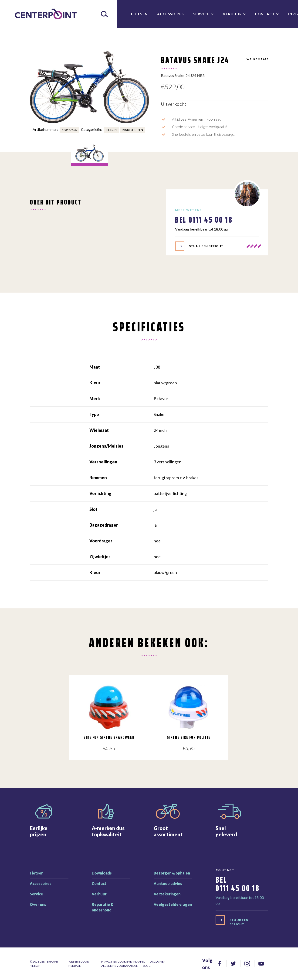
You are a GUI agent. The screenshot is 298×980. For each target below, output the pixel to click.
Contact (265, 14)
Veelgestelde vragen (173, 904)
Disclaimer (157, 962)
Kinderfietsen (133, 130)
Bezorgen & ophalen (172, 873)
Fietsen (139, 14)
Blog (147, 966)
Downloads (102, 873)
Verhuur (232, 14)
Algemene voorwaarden (120, 966)
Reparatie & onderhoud (103, 907)
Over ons (38, 904)
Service (201, 14)
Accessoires (171, 14)
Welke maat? (257, 59)
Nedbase (75, 966)
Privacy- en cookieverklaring (123, 962)
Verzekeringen (167, 894)
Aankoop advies (168, 883)
